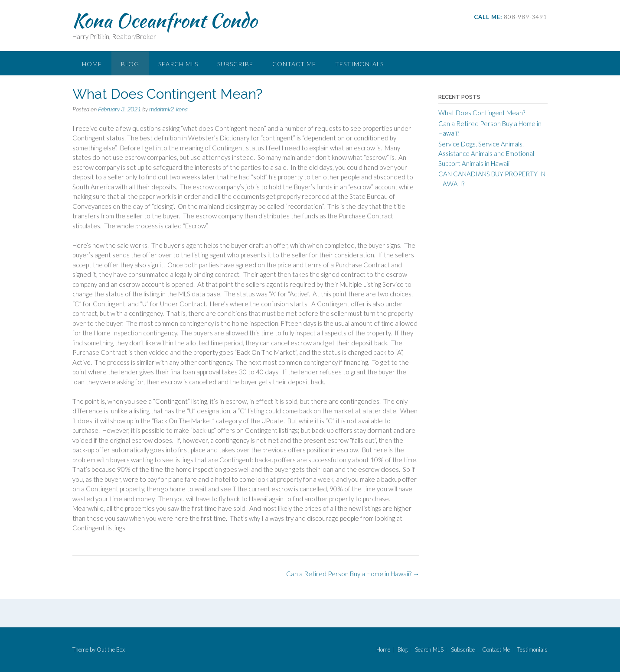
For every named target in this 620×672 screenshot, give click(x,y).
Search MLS (178, 64)
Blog (130, 64)
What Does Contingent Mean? (482, 113)
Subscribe (235, 64)
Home (92, 64)
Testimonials (359, 64)
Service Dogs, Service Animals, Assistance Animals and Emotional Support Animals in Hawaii (486, 154)
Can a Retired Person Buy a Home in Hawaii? (353, 574)
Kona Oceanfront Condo (165, 20)
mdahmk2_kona (168, 109)
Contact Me (294, 64)
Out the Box (111, 649)
